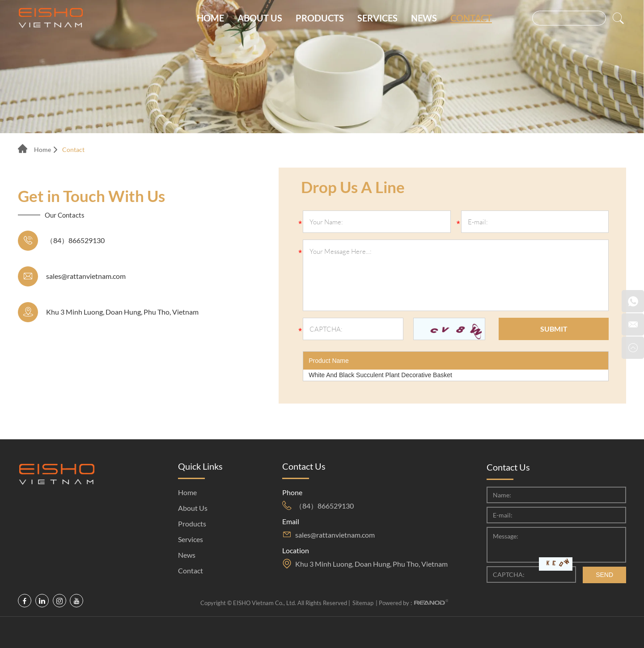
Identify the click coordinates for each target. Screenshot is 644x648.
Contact (471, 18)
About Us (260, 18)
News (424, 18)
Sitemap (363, 603)
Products (320, 18)
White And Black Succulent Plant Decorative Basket (380, 375)
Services (377, 18)
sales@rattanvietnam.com (86, 276)
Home (210, 18)
